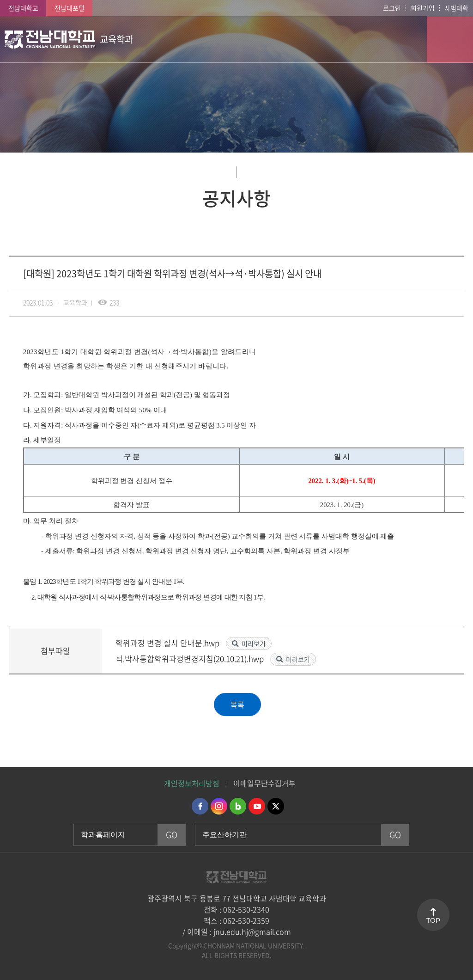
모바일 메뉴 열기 (450, 39)
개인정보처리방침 (192, 783)
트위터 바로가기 (276, 806)
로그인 (392, 8)
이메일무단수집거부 (264, 783)
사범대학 (456, 8)
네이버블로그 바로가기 (238, 806)
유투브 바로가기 (257, 806)
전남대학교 (23, 8)
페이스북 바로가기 (200, 806)
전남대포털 (70, 8)
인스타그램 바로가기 (219, 806)
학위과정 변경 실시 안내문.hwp (168, 643)
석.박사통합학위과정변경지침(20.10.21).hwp (191, 658)
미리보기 (254, 643)
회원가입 (423, 8)
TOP (433, 920)
